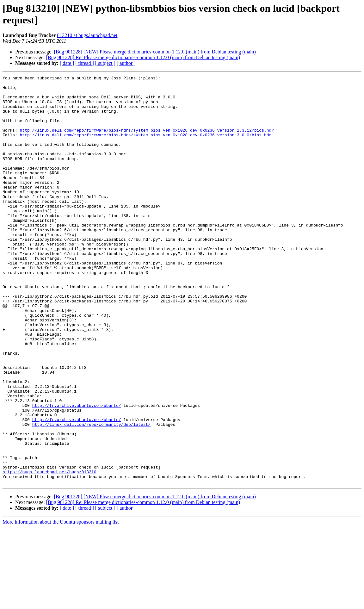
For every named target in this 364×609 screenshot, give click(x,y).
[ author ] (126, 63)
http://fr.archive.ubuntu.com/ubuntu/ (77, 472)
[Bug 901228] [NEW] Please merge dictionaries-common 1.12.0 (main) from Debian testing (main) (155, 52)
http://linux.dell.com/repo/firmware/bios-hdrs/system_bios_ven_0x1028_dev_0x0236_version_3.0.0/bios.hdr (146, 147)
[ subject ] (105, 63)
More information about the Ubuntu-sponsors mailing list (61, 603)
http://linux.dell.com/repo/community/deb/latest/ (91, 494)
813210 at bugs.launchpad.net (87, 35)
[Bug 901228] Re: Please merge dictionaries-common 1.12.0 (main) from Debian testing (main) (143, 57)
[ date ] (67, 63)
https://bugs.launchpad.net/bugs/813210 (49, 551)
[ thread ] (85, 63)
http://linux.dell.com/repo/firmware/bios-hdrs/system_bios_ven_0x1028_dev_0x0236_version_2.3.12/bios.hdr (147, 141)
